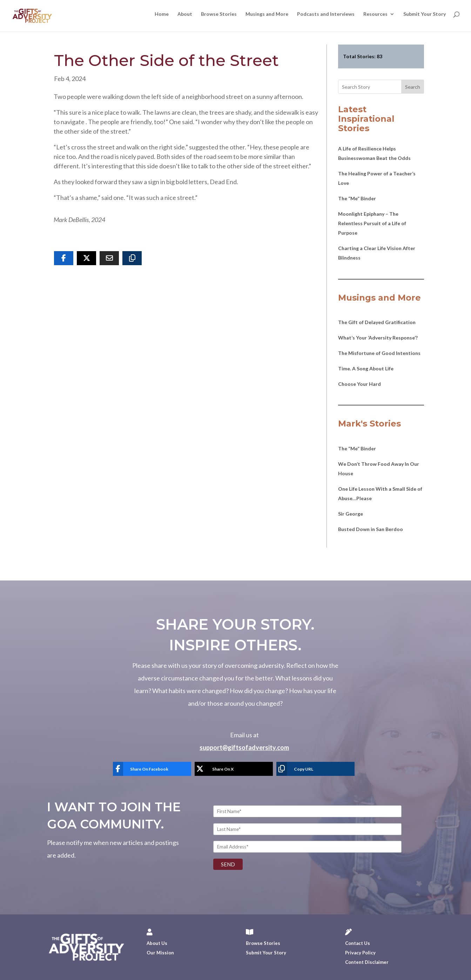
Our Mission (160, 953)
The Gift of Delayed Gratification (377, 322)
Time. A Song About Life (366, 368)
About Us (157, 943)
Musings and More (267, 14)
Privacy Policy (360, 953)
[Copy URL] (132, 258)
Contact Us (358, 943)
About (185, 14)
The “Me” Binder (357, 198)
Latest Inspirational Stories (366, 119)
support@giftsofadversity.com (244, 747)
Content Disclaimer (367, 962)
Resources (375, 14)
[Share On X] (86, 258)
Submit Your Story (425, 14)
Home (162, 14)
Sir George (351, 514)
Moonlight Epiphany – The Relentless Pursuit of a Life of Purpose (372, 223)
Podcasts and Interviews (326, 14)
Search (413, 87)
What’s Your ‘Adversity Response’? (378, 338)
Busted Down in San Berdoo (371, 529)
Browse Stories (219, 14)
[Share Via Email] (109, 258)
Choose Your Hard (359, 384)
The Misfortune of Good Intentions (379, 353)
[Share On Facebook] (64, 258)
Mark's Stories (369, 424)
